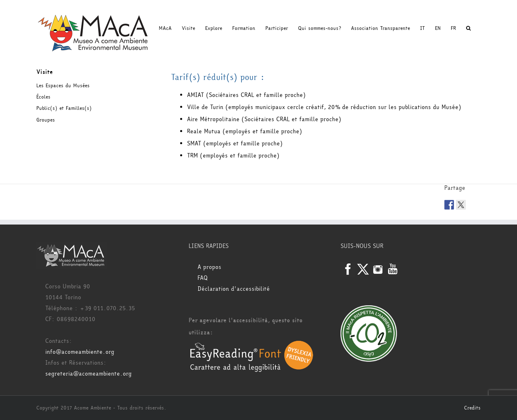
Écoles (43, 97)
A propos (209, 267)
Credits (472, 408)
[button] (468, 28)
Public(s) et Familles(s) (64, 108)
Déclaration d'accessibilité (234, 289)
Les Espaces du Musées (63, 86)
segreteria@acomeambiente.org (88, 374)
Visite (45, 72)
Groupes (46, 120)
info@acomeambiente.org (80, 352)
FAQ (203, 278)
